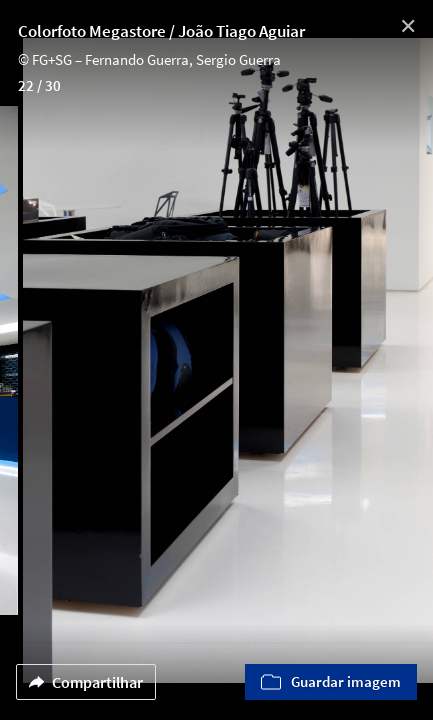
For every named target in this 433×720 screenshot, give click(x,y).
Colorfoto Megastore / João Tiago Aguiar (161, 31)
